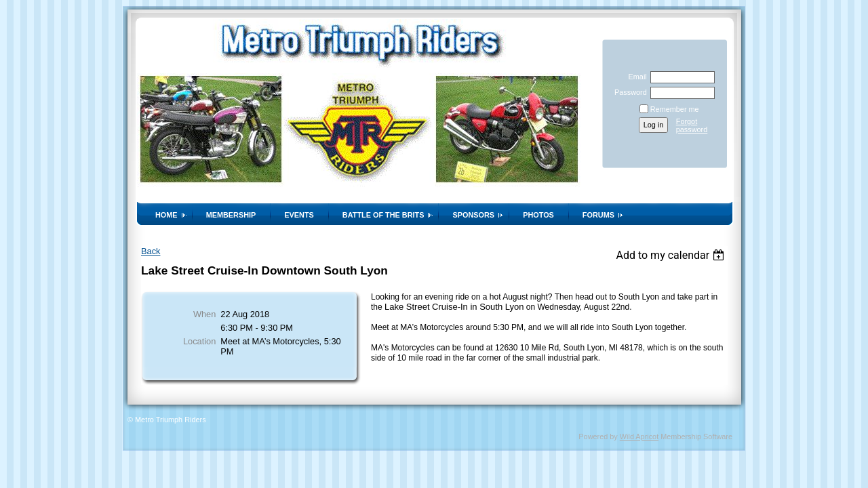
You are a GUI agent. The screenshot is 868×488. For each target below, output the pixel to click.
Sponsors (473, 215)
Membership (231, 215)
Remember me (675, 109)
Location (199, 341)
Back (151, 251)
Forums (598, 215)
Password (628, 92)
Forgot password (692, 125)
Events (299, 215)
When (204, 314)
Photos (538, 215)
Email (635, 77)
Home (166, 215)
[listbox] (672, 255)
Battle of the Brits (383, 215)
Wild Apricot (639, 436)
